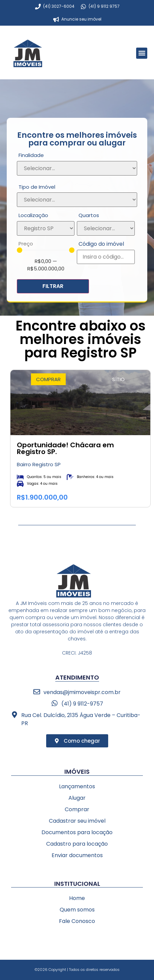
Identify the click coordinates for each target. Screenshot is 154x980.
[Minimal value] (46, 250)
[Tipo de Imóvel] (77, 200)
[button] (142, 53)
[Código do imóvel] (106, 257)
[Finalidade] (77, 168)
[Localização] (46, 228)
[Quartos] (106, 228)
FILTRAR (53, 286)
